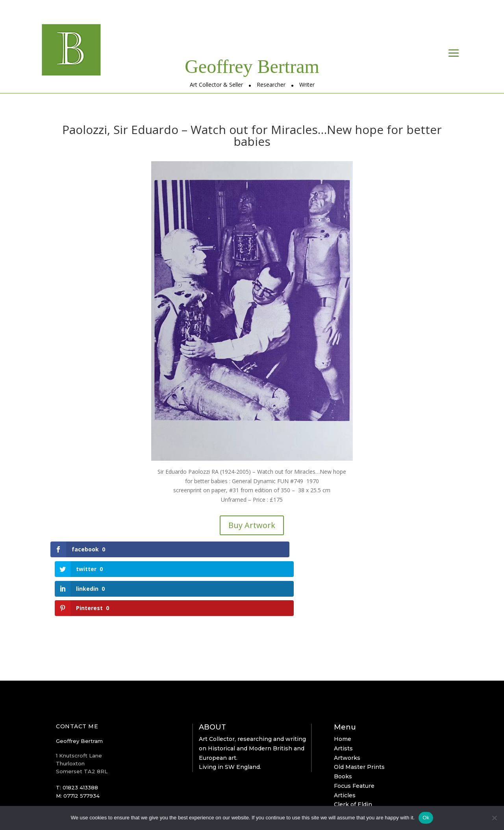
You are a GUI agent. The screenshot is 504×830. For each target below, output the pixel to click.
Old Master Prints (359, 709)
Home (343, 680)
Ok (426, 818)
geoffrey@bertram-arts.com (94, 761)
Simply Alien (220, 797)
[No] (494, 818)
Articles (345, 737)
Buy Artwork (252, 525)
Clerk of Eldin (353, 746)
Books (343, 718)
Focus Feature (354, 727)
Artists (343, 690)
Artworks (347, 699)
